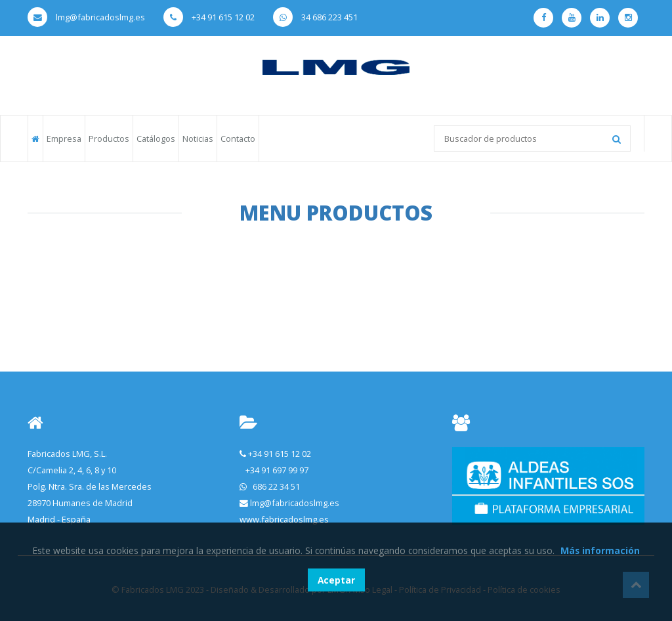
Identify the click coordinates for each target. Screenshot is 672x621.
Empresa (64, 139)
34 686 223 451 (315, 17)
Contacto (238, 139)
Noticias (198, 139)
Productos (109, 139)
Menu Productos (336, 213)
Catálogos (156, 139)
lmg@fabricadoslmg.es (86, 17)
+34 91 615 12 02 (209, 17)
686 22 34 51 (276, 486)
